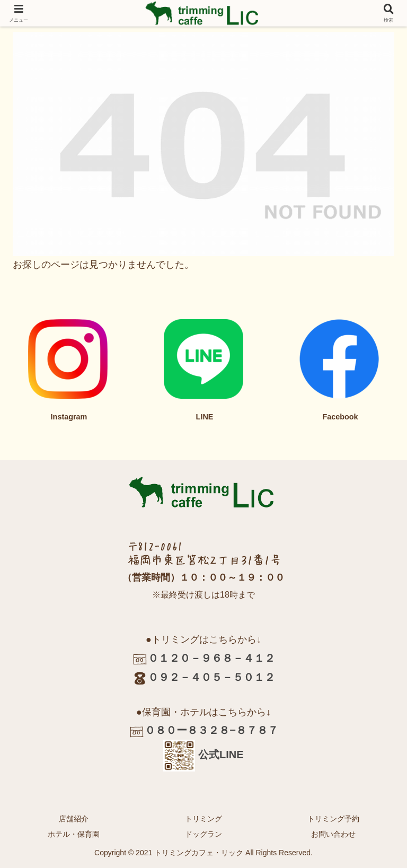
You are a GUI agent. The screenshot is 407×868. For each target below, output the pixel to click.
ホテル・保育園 (74, 834)
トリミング (203, 819)
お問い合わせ (333, 834)
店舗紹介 (74, 819)
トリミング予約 (333, 819)
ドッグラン (203, 834)
